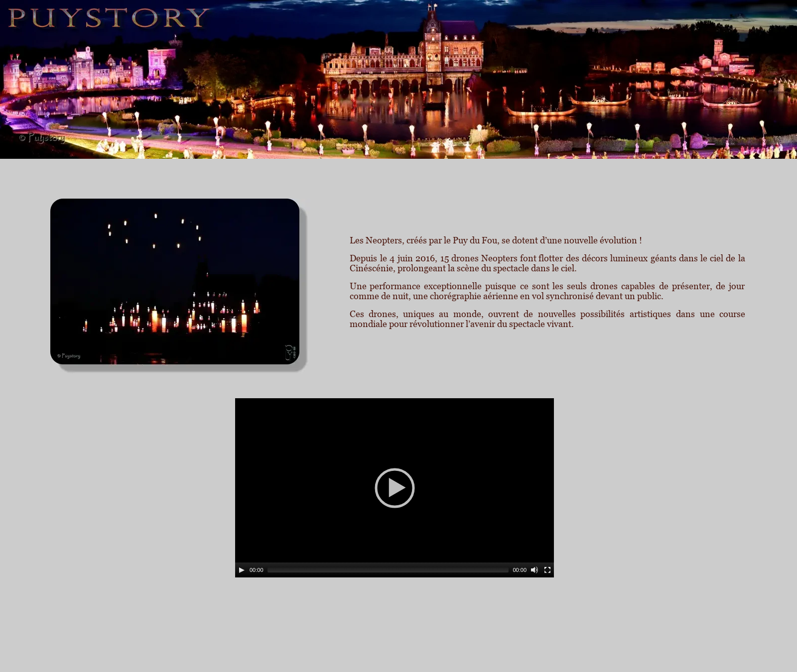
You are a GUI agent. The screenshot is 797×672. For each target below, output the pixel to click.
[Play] (242, 570)
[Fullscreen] (547, 570)
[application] (395, 488)
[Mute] (534, 570)
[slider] (388, 570)
